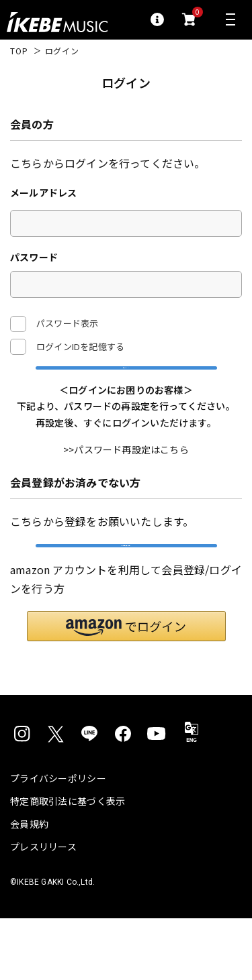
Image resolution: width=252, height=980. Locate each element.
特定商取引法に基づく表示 (68, 863)
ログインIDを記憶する (80, 346)
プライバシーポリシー (58, 840)
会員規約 (29, 885)
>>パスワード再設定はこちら (126, 481)
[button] (126, 688)
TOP (19, 51)
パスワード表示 (54, 324)
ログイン (126, 383)
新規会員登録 (126, 592)
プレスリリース (43, 908)
